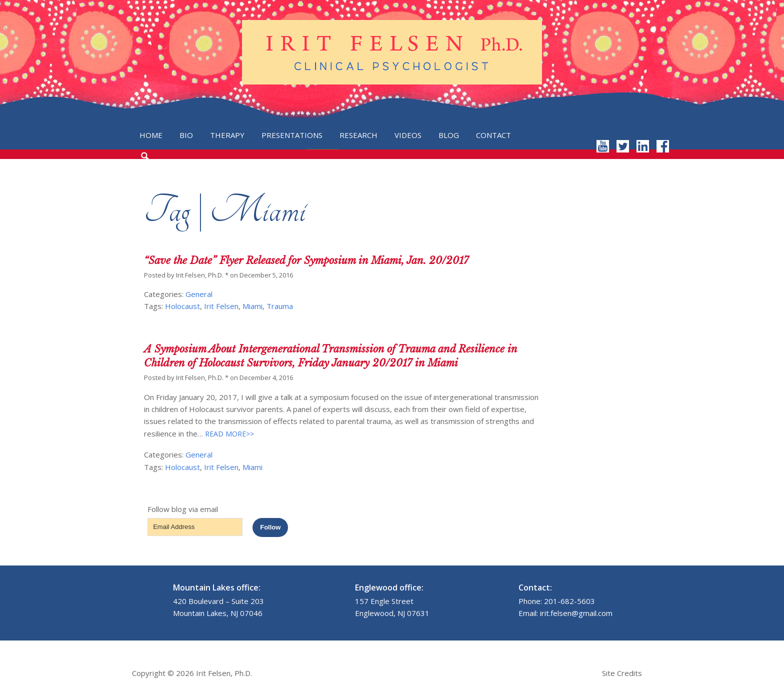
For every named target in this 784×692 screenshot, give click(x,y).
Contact (493, 135)
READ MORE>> (228, 434)
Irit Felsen (221, 306)
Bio (186, 135)
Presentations (292, 135)
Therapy (227, 135)
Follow (270, 527)
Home (151, 135)
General (199, 294)
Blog (449, 135)
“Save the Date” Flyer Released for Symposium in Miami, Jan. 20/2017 (306, 260)
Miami (252, 306)
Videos (408, 135)
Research (358, 135)
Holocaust (182, 306)
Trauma (280, 306)
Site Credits (622, 673)
